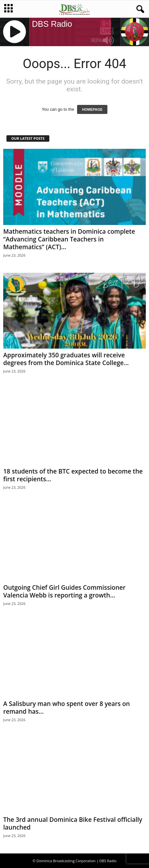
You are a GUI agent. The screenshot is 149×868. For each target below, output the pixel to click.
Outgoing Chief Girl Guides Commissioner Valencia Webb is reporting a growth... (64, 591)
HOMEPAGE (92, 109)
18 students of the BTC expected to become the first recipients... (73, 475)
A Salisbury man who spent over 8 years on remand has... (67, 708)
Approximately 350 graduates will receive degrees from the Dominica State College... (66, 359)
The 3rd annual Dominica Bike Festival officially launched (73, 823)
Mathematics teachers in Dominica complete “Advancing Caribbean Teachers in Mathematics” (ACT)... (69, 239)
